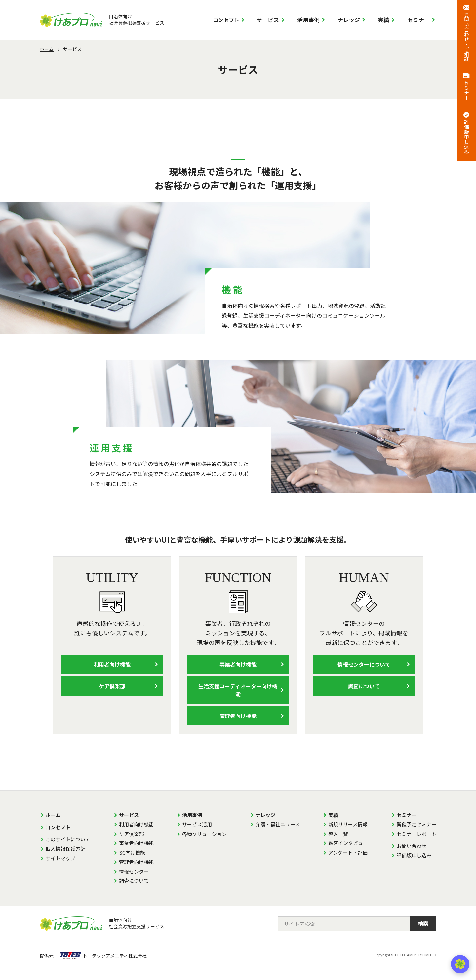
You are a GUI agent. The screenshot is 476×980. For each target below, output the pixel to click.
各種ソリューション (204, 834)
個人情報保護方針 (65, 849)
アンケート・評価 (348, 853)
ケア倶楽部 (112, 686)
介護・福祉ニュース (278, 824)
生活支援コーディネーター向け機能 (238, 690)
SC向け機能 (132, 853)
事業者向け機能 (238, 664)
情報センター (134, 871)
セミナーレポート (416, 834)
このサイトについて (68, 839)
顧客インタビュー (348, 843)
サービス (268, 20)
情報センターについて (364, 664)
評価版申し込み (414, 855)
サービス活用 (197, 824)
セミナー (418, 20)
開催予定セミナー (416, 824)
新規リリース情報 (348, 824)
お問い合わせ (412, 846)
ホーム (47, 49)
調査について (364, 686)
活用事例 (308, 20)
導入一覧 (338, 834)
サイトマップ (60, 858)
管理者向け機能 (238, 716)
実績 (383, 20)
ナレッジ (349, 20)
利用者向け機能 (112, 664)
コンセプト (226, 20)
